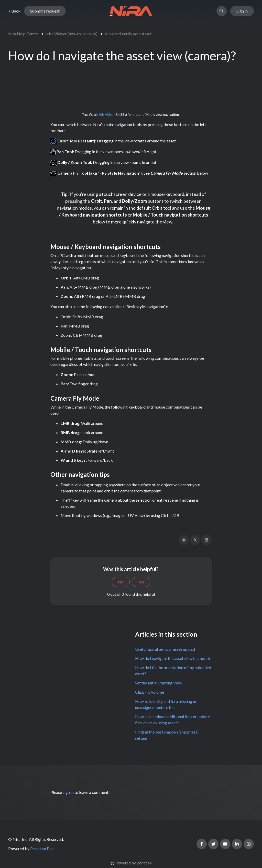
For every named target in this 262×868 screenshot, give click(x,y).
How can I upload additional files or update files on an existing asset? (172, 720)
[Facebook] (184, 540)
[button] (222, 11)
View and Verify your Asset (128, 34)
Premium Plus (42, 848)
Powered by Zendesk (134, 863)
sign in (68, 792)
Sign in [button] (242, 11)
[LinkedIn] (206, 540)
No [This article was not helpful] (121, 582)
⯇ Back (14, 11)
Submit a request (45, 11)
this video (106, 115)
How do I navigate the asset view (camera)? (173, 658)
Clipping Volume (150, 692)
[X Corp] (195, 540)
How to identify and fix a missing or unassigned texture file (166, 704)
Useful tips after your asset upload (165, 649)
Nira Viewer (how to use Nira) (72, 34)
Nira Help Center (23, 34)
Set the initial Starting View (159, 683)
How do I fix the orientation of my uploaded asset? (173, 670)
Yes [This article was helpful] (141, 582)
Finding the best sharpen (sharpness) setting (167, 735)
